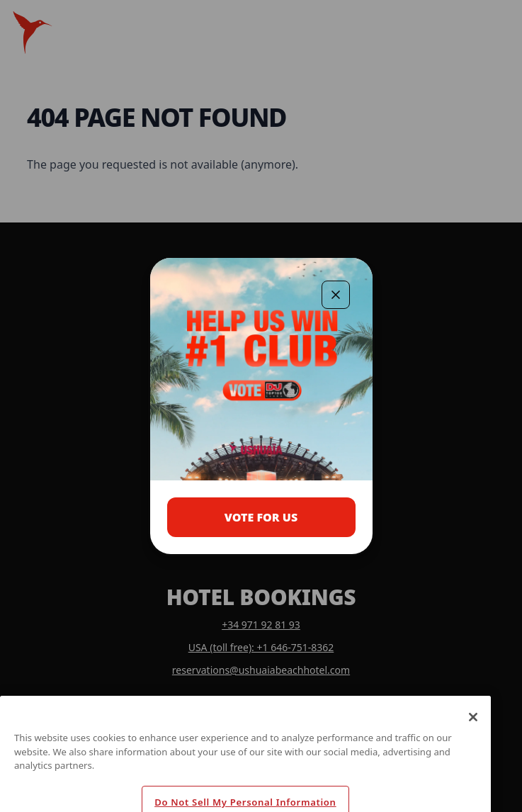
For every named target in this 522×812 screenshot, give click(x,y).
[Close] (473, 731)
